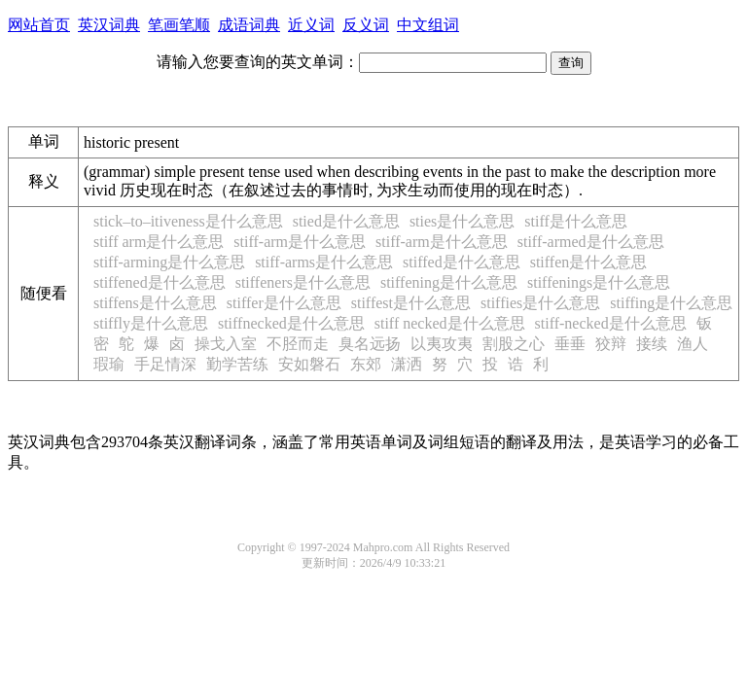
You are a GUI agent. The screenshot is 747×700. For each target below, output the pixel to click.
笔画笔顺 (179, 25)
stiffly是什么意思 (151, 323)
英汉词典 (109, 25)
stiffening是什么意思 (449, 282)
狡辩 (611, 344)
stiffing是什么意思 (671, 303)
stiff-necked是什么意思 (611, 323)
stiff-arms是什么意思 (324, 262)
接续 (652, 344)
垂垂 (570, 344)
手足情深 (165, 364)
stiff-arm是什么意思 (300, 242)
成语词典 (249, 25)
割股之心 (514, 344)
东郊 (366, 364)
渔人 (693, 344)
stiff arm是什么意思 (159, 242)
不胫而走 (298, 344)
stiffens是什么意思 (155, 303)
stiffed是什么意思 (462, 262)
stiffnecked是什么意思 (291, 323)
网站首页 (39, 25)
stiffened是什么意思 (160, 282)
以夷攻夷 (442, 344)
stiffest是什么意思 (411, 303)
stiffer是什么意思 (284, 303)
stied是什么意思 (346, 221)
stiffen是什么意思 (589, 262)
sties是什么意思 (462, 221)
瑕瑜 (109, 364)
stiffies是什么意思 (540, 303)
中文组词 (428, 25)
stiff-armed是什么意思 (591, 242)
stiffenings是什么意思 (599, 282)
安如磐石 (309, 364)
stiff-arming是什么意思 (169, 262)
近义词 (311, 25)
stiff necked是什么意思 (450, 323)
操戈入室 (226, 344)
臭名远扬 (370, 344)
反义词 (366, 25)
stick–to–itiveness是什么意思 (188, 221)
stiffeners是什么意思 (303, 282)
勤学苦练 (237, 364)
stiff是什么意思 (575, 221)
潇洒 (407, 364)
